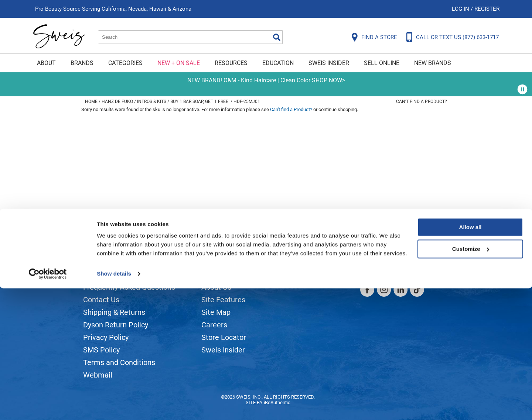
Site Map (216, 312)
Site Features (223, 300)
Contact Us (101, 300)
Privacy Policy (106, 337)
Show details (114, 405)
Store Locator (224, 337)
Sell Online (382, 63)
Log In (461, 9)
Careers (214, 325)
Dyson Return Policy (116, 325)
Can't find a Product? (422, 101)
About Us (216, 287)
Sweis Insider (329, 63)
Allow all (470, 359)
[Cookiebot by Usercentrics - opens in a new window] (48, 406)
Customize (471, 380)
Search (277, 37)
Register (487, 9)
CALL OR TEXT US (457, 37)
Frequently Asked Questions (129, 287)
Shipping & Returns (114, 312)
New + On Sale (179, 63)
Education (278, 63)
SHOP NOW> (328, 80)
